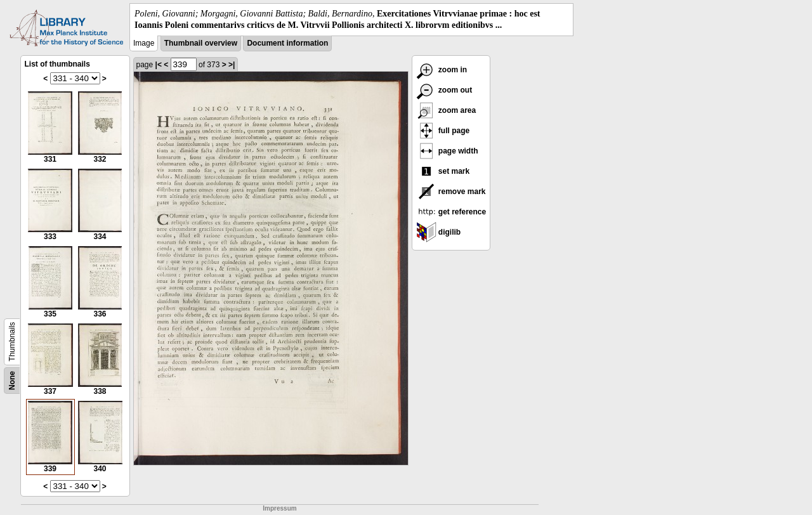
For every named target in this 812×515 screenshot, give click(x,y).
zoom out (444, 90)
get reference (451, 212)
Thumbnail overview (201, 43)
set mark (443, 171)
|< (159, 65)
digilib (439, 232)
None (12, 381)
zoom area (446, 110)
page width (447, 151)
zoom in (442, 70)
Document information (287, 43)
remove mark (451, 192)
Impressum (279, 508)
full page (443, 131)
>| (232, 65)
